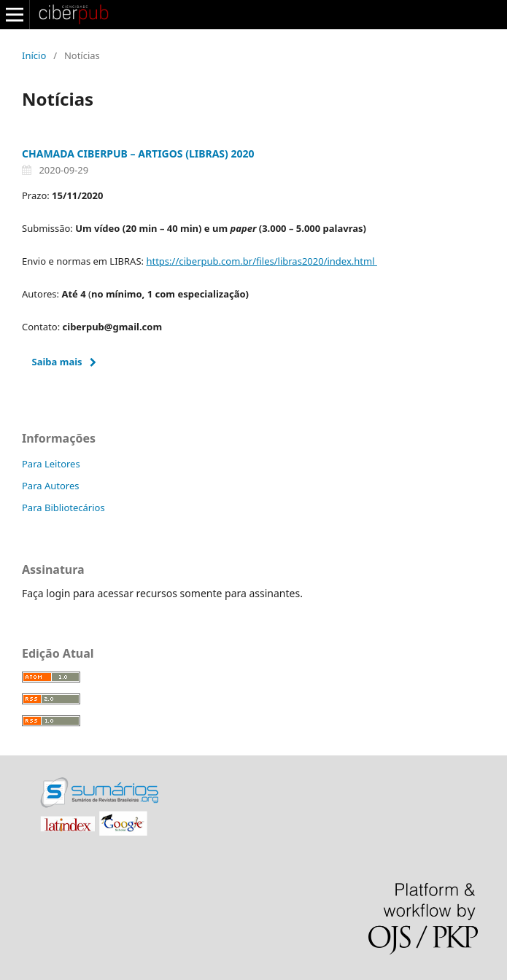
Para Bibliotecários (63, 507)
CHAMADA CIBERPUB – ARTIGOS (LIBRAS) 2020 (138, 153)
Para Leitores (51, 464)
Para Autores (51, 486)
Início (34, 55)
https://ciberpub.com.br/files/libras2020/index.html (261, 261)
